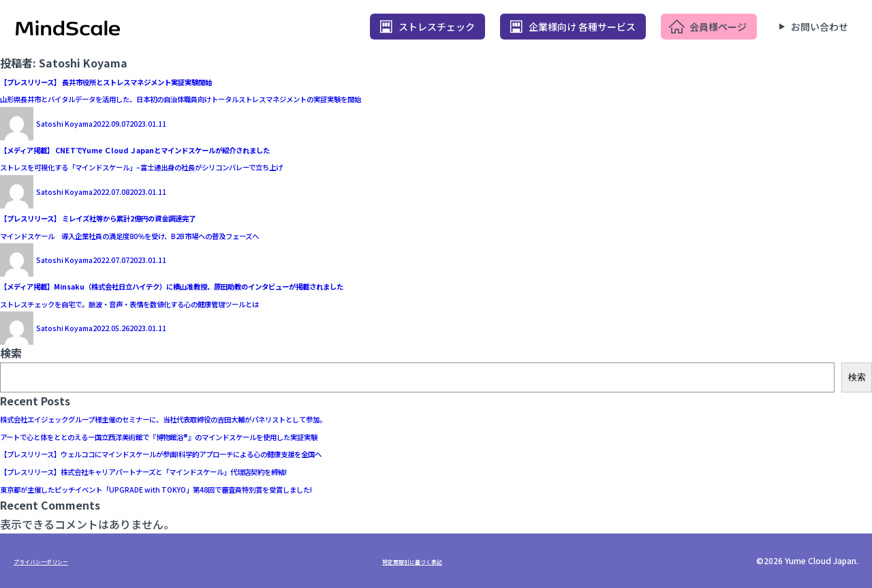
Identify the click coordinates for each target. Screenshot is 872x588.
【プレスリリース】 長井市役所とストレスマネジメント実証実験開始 (170, 80)
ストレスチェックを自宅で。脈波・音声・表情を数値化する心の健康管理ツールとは (207, 303)
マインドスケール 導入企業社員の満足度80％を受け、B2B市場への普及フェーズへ (207, 234)
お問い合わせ (820, 27)
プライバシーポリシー (54, 560)
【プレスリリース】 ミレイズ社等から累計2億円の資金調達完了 (157, 217)
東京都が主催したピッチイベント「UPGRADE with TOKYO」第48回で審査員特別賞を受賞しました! (246, 488)
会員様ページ (718, 27)
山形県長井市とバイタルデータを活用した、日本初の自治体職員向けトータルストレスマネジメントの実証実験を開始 (289, 97)
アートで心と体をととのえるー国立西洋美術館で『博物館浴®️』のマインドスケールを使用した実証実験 (253, 435)
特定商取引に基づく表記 (426, 560)
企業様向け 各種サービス (582, 27)
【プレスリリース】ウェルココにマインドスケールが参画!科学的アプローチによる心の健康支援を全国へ (258, 452)
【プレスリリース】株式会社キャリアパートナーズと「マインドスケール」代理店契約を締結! (230, 470)
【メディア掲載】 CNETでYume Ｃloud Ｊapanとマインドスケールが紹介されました (212, 149)
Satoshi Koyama (78, 122)
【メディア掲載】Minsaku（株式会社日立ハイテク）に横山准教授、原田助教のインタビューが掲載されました (273, 285)
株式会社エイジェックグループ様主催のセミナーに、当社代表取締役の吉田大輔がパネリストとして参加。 (261, 418)
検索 (11, 353)
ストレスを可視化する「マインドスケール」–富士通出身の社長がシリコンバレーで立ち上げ (226, 166)
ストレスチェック (437, 27)
